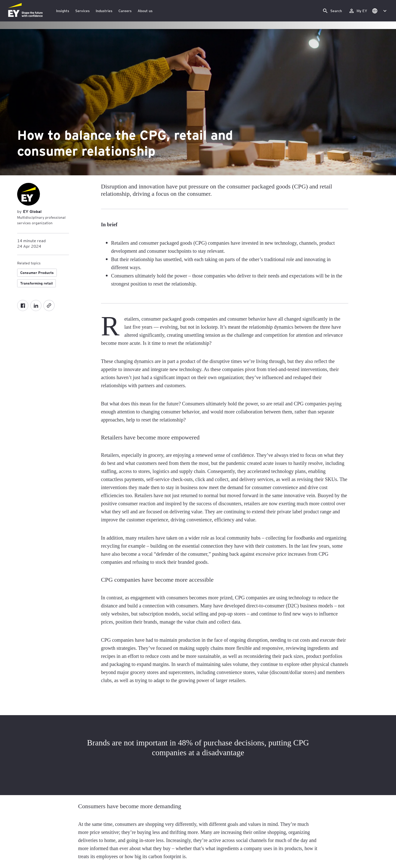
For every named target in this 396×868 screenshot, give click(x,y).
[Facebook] (23, 305)
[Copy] (49, 305)
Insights (63, 11)
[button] (379, 11)
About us (145, 11)
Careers (125, 11)
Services (82, 11)
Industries (104, 11)
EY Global (32, 211)
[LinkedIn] (36, 305)
